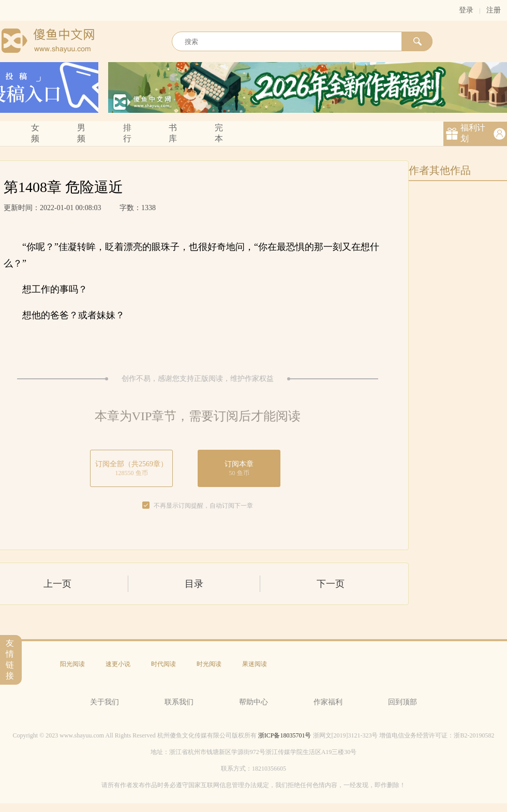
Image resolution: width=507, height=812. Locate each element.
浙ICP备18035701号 (285, 735)
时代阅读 (163, 664)
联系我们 (179, 702)
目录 (194, 584)
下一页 (331, 584)
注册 (494, 10)
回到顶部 (402, 702)
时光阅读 (209, 664)
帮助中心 (253, 702)
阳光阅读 (72, 664)
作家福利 (328, 702)
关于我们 (105, 702)
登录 (466, 10)
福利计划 (473, 133)
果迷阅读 (255, 664)
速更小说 (118, 664)
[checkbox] (146, 506)
